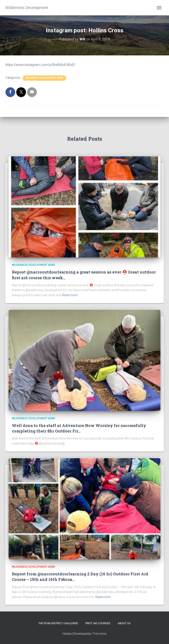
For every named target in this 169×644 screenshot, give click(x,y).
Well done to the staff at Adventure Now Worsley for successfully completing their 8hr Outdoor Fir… (79, 428)
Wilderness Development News (44, 78)
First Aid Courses (98, 623)
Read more (70, 295)
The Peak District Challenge (58, 623)
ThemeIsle (99, 634)
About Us (124, 623)
